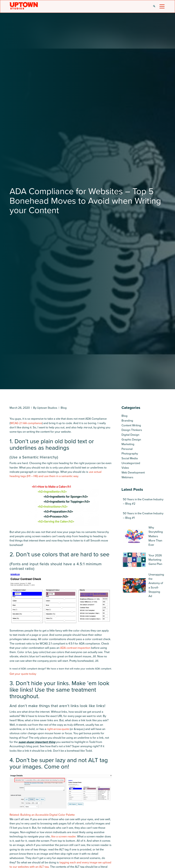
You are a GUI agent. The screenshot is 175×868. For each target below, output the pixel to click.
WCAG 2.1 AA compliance (26, 423)
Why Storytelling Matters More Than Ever (156, 536)
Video (125, 468)
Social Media (130, 458)
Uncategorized (131, 463)
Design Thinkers (132, 430)
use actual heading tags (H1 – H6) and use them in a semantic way (56, 474)
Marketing (128, 444)
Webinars (127, 477)
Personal (127, 449)
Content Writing (131, 425)
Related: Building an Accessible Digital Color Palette (42, 815)
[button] (154, 6)
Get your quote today (23, 674)
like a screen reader (63, 836)
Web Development (133, 473)
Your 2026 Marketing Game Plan (155, 560)
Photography (130, 454)
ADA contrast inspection (75, 648)
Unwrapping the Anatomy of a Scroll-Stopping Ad (156, 585)
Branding (127, 421)
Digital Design (130, 435)
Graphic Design (131, 440)
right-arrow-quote (58, 729)
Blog (64, 408)
